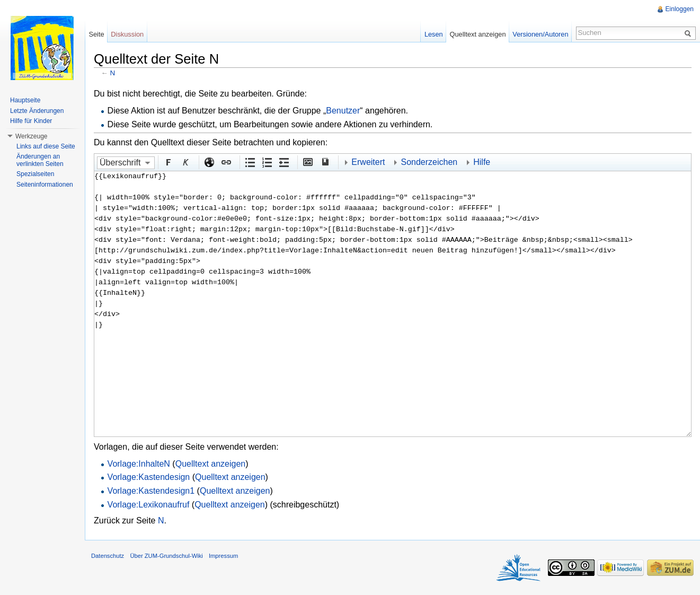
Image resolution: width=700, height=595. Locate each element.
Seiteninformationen (45, 185)
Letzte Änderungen (37, 111)
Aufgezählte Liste (250, 162)
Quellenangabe (324, 162)
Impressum (223, 556)
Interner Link (226, 162)
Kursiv (185, 162)
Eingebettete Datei (307, 162)
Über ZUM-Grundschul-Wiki (166, 556)
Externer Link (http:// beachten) (209, 162)
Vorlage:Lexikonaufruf (149, 505)
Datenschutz (108, 556)
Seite (96, 34)
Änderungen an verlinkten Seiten (40, 160)
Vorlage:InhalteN (139, 464)
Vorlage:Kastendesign (149, 477)
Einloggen (680, 9)
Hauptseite (25, 100)
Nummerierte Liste (267, 162)
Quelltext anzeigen (211, 464)
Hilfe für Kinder (31, 121)
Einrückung (283, 162)
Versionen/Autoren (540, 34)
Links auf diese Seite (46, 146)
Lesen (434, 34)
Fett (168, 162)
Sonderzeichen (429, 162)
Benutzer (343, 111)
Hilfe (482, 162)
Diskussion (127, 34)
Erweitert (368, 162)
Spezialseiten (35, 174)
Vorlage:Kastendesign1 (151, 491)
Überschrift (120, 163)
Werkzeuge (31, 136)
